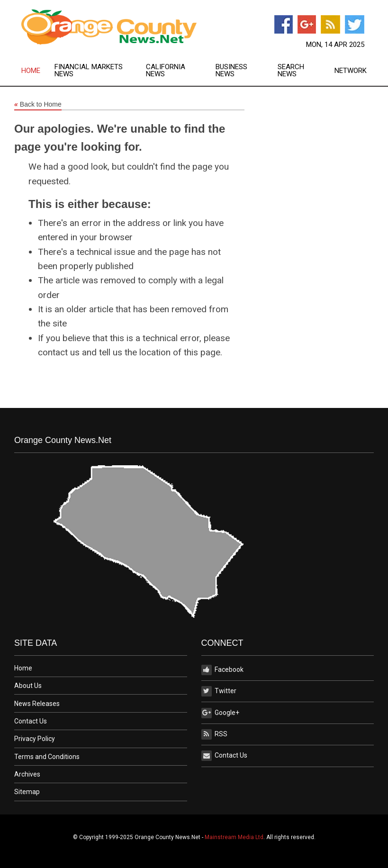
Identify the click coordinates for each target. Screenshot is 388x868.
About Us (28, 686)
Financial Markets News (89, 71)
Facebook (222, 670)
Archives (27, 774)
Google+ (220, 713)
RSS (214, 734)
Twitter (219, 691)
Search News (291, 71)
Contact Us (31, 721)
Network (351, 71)
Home (31, 71)
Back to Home (38, 105)
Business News (231, 71)
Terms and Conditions (47, 757)
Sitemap (27, 792)
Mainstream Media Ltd (234, 837)
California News (166, 71)
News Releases (37, 704)
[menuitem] (38, 71)
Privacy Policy (35, 739)
